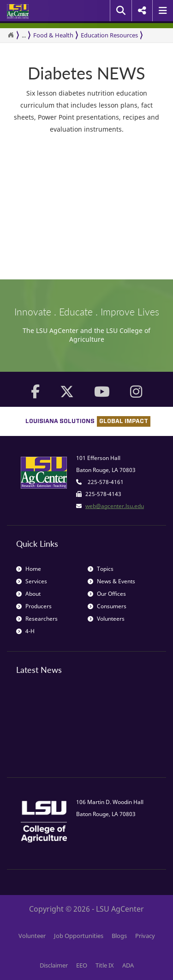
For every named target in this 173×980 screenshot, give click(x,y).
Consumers (107, 606)
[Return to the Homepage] (11, 35)
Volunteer (32, 936)
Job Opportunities (79, 936)
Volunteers (106, 619)
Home (29, 569)
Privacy (145, 936)
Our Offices (107, 594)
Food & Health (53, 35)
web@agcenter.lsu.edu (115, 506)
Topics (101, 569)
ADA (128, 965)
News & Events (111, 581)
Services (32, 581)
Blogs (119, 936)
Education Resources (109, 35)
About (28, 594)
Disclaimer (54, 965)
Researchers (37, 619)
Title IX (105, 965)
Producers (34, 606)
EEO (82, 965)
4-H (25, 631)
